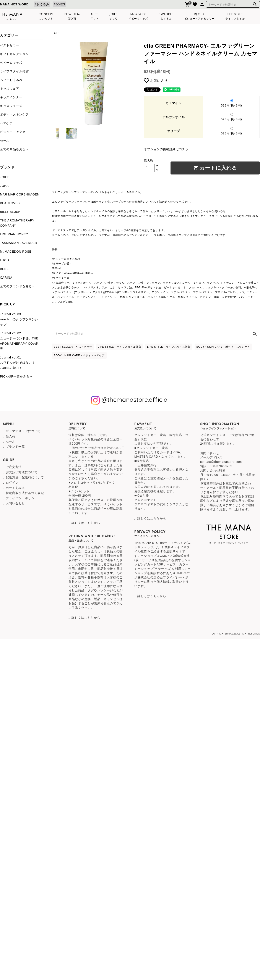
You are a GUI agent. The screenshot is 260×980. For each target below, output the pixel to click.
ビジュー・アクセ (13, 132)
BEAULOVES (10, 203)
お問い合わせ (15, 503)
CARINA (6, 278)
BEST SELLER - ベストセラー (73, 347)
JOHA (4, 186)
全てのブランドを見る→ (18, 286)
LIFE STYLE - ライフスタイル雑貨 (120, 347)
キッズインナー (11, 97)
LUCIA (5, 260)
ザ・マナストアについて (23, 431)
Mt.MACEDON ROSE (16, 252)
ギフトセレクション (14, 54)
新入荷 (11, 436)
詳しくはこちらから (86, 523)
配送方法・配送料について (25, 477)
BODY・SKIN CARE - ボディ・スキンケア (223, 347)
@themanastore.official (130, 400)
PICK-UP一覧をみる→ (16, 376)
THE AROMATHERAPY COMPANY (17, 223)
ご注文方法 (14, 467)
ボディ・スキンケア (14, 115)
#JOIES (59, 4)
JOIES (5, 177)
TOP (55, 33)
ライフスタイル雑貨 (14, 71)
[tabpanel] (94, 84)
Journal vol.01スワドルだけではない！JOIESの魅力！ (18, 363)
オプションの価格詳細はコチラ (166, 149)
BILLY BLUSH (10, 212)
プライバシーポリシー (22, 498)
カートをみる (15, 488)
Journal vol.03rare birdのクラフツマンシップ (19, 319)
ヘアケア (6, 123)
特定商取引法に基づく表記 (25, 493)
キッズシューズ (11, 106)
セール (5, 140)
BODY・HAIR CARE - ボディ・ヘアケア (79, 355)
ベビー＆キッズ (11, 63)
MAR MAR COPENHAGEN (20, 194)
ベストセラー (10, 45)
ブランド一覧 (15, 447)
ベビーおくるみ (11, 80)
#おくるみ (42, 4)
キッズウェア (10, 89)
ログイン (12, 483)
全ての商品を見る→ (14, 149)
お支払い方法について (22, 472)
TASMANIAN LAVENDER (19, 243)
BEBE (4, 269)
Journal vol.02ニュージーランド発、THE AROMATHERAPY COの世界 (20, 341)
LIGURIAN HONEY (14, 234)
